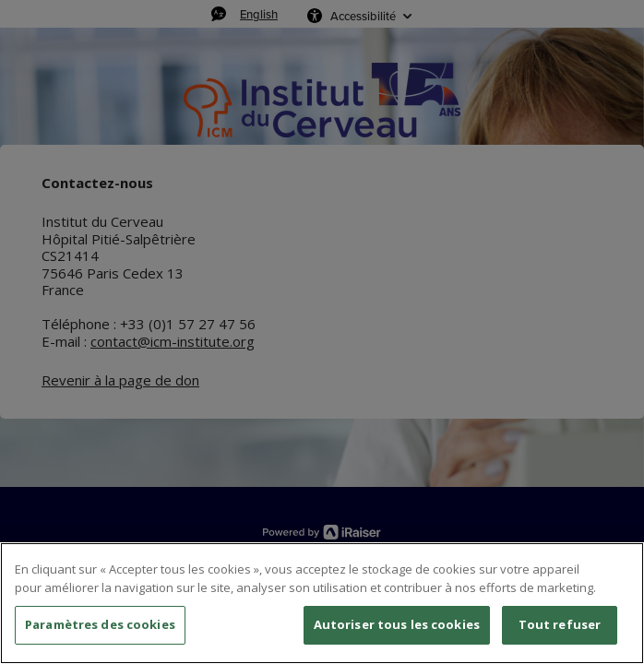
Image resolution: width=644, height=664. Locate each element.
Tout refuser (560, 624)
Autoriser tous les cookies (397, 624)
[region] (322, 603)
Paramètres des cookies (100, 624)
